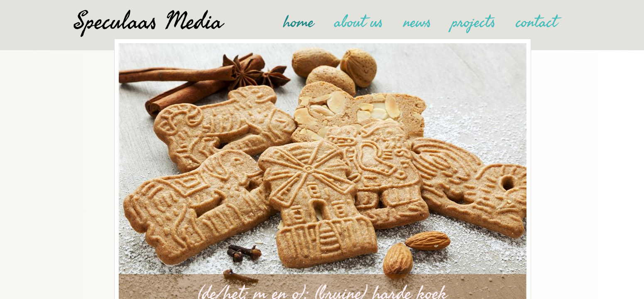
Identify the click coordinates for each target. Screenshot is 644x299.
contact (537, 22)
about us (359, 22)
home (299, 22)
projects (474, 22)
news (417, 22)
